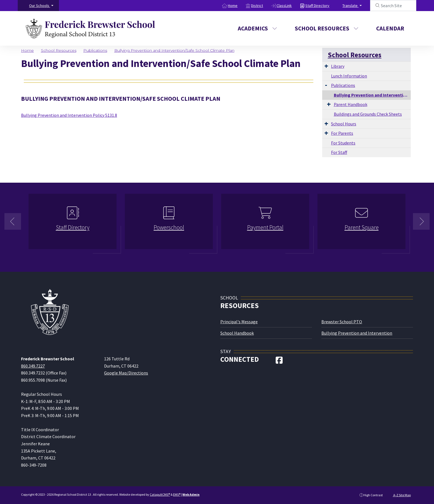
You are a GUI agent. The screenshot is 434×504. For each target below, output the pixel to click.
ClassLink (284, 6)
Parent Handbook (351, 104)
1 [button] (213, 263)
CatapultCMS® (160, 494)
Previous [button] (13, 221)
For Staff (339, 152)
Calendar (390, 28)
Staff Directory (317, 6)
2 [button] (221, 263)
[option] (73, 224)
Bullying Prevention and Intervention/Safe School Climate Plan (174, 50)
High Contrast (373, 495)
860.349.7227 (33, 366)
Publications (95, 50)
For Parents (342, 133)
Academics (257, 28)
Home (233, 6)
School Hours (344, 124)
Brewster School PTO (342, 322)
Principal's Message (239, 322)
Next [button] (421, 221)
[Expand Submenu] (326, 66)
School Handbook (237, 333)
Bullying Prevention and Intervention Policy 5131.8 (69, 115)
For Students (343, 143)
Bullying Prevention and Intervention (357, 333)
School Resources (327, 28)
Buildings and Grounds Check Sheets (368, 114)
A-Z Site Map (399, 495)
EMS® (177, 494)
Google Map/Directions (126, 373)
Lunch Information (349, 76)
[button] (41, 6)
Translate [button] (350, 6)
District (257, 6)
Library (338, 66)
